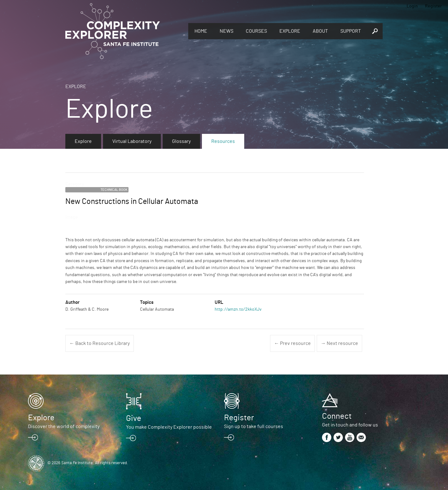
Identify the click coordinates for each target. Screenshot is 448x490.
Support (351, 31)
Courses (256, 31)
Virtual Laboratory (132, 141)
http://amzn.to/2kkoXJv (238, 309)
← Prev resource (292, 343)
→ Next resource (339, 343)
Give (134, 418)
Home (201, 31)
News (226, 31)
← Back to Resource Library (100, 343)
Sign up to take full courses (254, 426)
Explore (290, 31)
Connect (337, 416)
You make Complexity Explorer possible (169, 427)
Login (412, 6)
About (320, 31)
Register (433, 6)
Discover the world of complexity (64, 426)
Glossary (181, 141)
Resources (223, 141)
